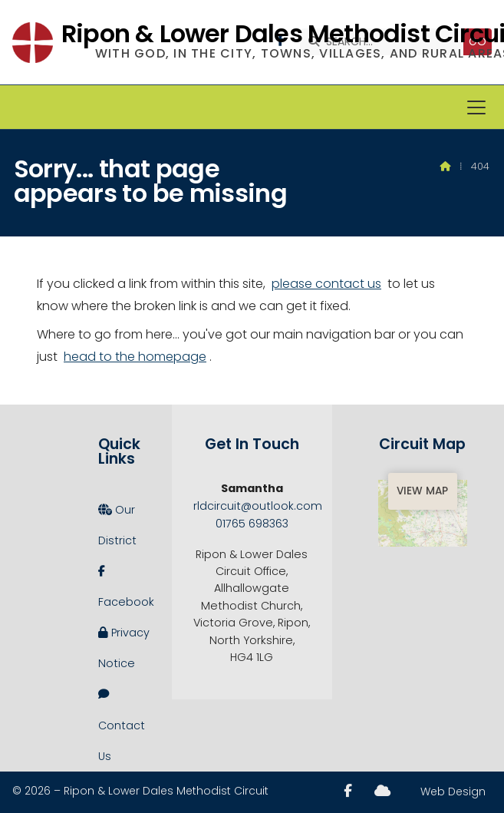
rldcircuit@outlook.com (258, 506)
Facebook (124, 583)
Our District (117, 521)
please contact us (326, 284)
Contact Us (122, 721)
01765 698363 (252, 524)
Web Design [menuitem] (453, 792)
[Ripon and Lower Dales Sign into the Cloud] (382, 791)
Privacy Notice (124, 644)
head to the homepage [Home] (135, 357)
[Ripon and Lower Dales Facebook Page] (348, 791)
